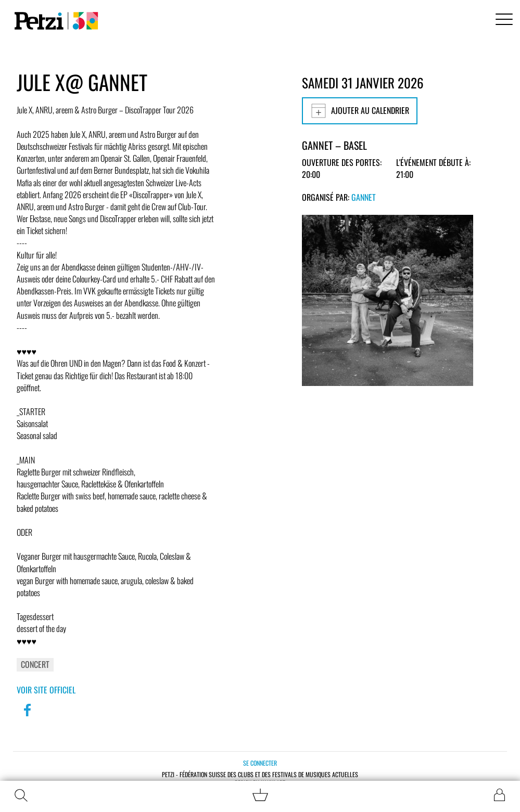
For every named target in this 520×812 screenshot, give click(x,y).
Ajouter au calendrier (360, 111)
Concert (35, 664)
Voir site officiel (46, 690)
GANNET (364, 197)
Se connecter (260, 763)
